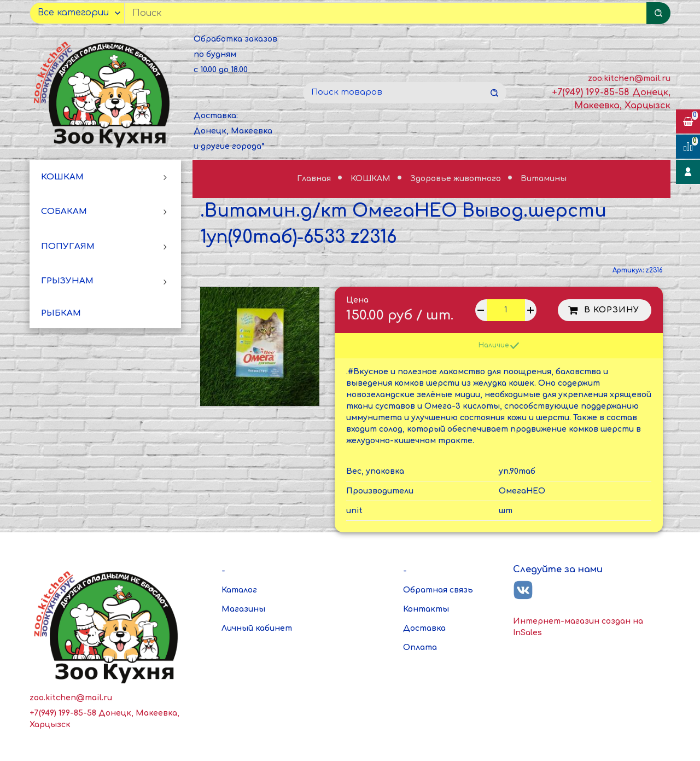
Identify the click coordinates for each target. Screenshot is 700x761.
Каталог (239, 590)
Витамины (544, 179)
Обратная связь (438, 590)
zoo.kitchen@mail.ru (629, 79)
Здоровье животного (457, 179)
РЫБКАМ (61, 313)
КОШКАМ (62, 177)
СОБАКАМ (64, 211)
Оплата (420, 647)
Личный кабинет (257, 628)
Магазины (243, 609)
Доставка (424, 628)
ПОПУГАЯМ (68, 246)
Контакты (426, 609)
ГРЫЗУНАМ (67, 281)
